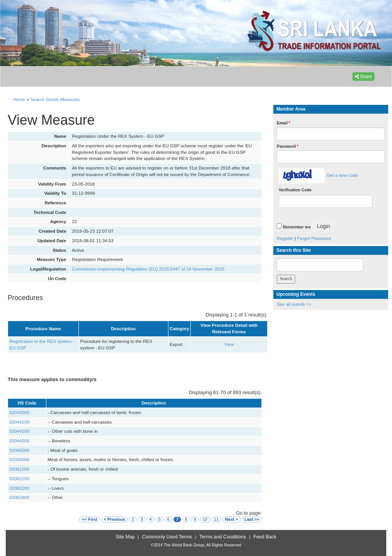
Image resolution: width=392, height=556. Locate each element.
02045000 (20, 450)
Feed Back (265, 537)
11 (216, 519)
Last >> (252, 519)
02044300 (20, 441)
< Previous (114, 519)
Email (283, 123)
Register (285, 238)
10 (205, 519)
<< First (90, 519)
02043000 (20, 412)
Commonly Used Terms (167, 537)
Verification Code (295, 190)
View (229, 344)
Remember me (297, 227)
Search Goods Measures (55, 99)
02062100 (20, 479)
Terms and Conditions (223, 537)
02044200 (20, 431)
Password (288, 146)
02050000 (20, 459)
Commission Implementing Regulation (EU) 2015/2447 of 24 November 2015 (148, 269)
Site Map (125, 537)
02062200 (20, 488)
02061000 (20, 469)
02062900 (20, 497)
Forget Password (314, 238)
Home (19, 99)
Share (363, 77)
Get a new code (342, 175)
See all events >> (294, 304)
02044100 (20, 422)
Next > (231, 519)
